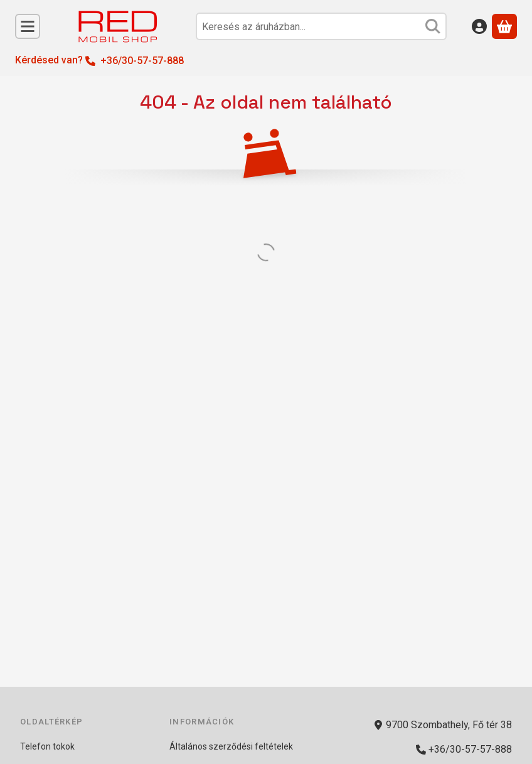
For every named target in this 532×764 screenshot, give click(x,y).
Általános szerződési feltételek (231, 746)
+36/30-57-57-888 (142, 61)
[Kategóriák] (28, 26)
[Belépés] (479, 26)
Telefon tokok (47, 746)
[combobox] (321, 26)
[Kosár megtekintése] (504, 26)
